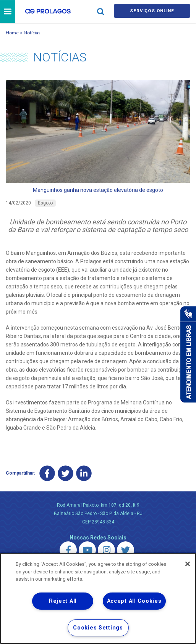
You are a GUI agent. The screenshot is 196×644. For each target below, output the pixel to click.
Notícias (32, 34)
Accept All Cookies (134, 601)
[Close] (188, 564)
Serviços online (152, 12)
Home (12, 34)
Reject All (63, 601)
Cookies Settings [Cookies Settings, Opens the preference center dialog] (98, 628)
